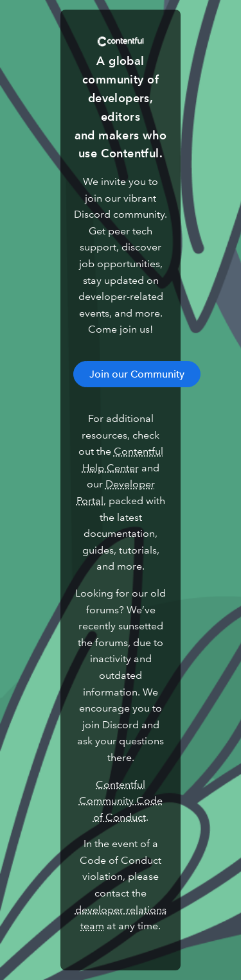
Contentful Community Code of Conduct (121, 801)
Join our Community (137, 374)
